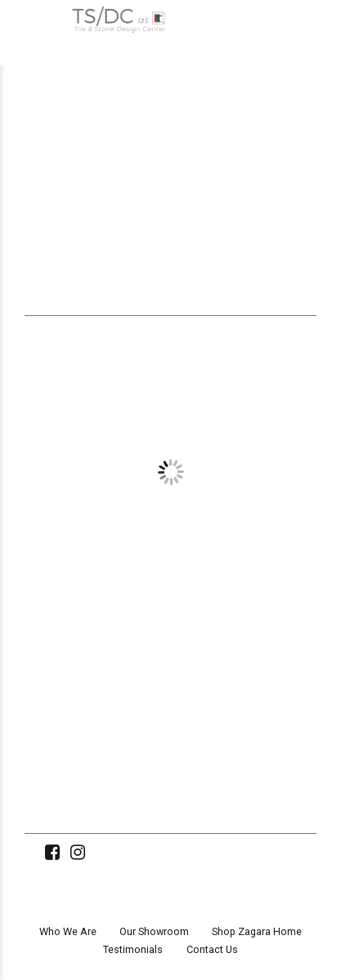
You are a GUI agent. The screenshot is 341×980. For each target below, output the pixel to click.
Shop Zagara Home (257, 931)
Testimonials (133, 949)
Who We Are (68, 931)
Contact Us (212, 949)
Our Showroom (154, 931)
